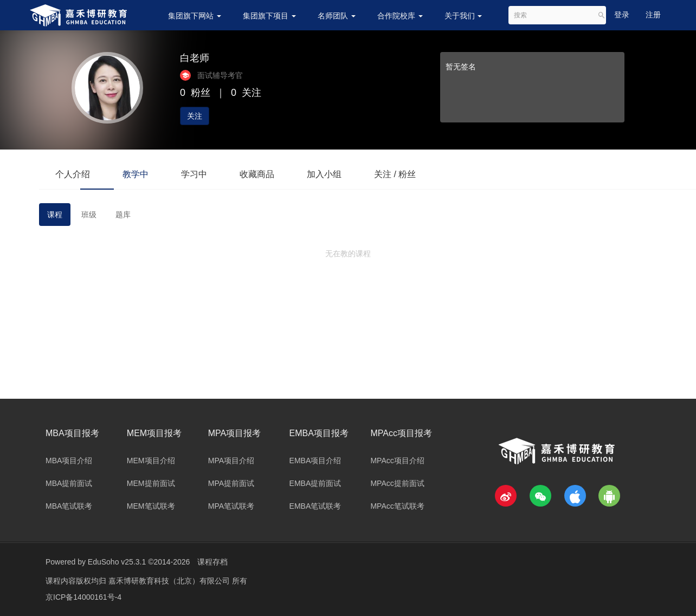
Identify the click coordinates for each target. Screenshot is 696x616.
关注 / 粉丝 (395, 174)
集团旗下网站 (195, 16)
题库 (123, 215)
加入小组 (324, 174)
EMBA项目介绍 (315, 461)
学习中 (194, 174)
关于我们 (463, 16)
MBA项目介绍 (69, 461)
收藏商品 (257, 174)
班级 (89, 215)
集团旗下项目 (269, 16)
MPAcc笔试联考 (397, 506)
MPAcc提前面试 (397, 483)
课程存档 (212, 562)
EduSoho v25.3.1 (117, 562)
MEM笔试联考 (151, 506)
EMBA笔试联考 (315, 506)
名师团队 (337, 16)
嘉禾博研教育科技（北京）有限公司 (170, 581)
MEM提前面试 (151, 483)
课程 (55, 215)
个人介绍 (73, 174)
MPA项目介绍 (231, 461)
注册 (653, 15)
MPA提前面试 (231, 483)
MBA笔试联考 (69, 506)
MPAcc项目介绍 (397, 461)
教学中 (136, 174)
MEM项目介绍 (151, 461)
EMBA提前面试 (315, 483)
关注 (195, 116)
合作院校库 (400, 16)
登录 (622, 15)
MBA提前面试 (69, 483)
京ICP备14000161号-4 (83, 597)
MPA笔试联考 (231, 506)
